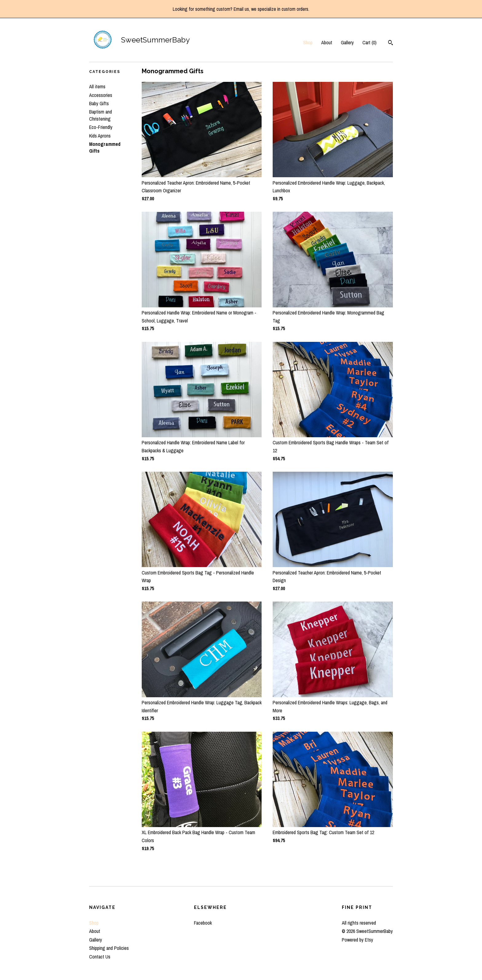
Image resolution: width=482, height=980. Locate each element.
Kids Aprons (100, 136)
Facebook (203, 923)
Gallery (347, 42)
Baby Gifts (99, 103)
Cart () (369, 42)
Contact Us (100, 957)
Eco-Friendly (101, 127)
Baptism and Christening (101, 115)
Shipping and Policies (109, 948)
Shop (308, 42)
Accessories (101, 95)
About (327, 42)
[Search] (391, 43)
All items (97, 86)
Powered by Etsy (358, 940)
